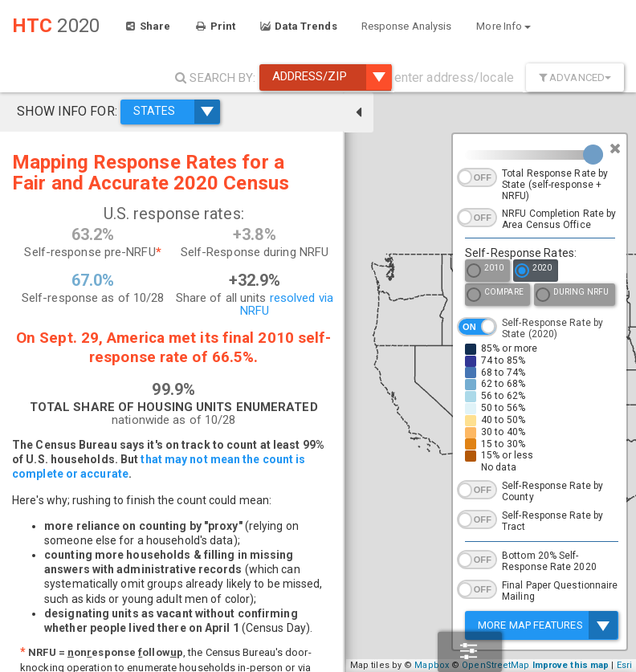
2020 (533, 272)
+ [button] (343, 626)
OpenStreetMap (515, 665)
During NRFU (572, 296)
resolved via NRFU (259, 304)
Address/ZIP (332, 77)
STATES (175, 111)
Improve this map (590, 665)
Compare (495, 296)
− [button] (343, 650)
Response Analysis (407, 26)
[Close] (615, 149)
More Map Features (548, 625)
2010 (485, 272)
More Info (503, 26)
